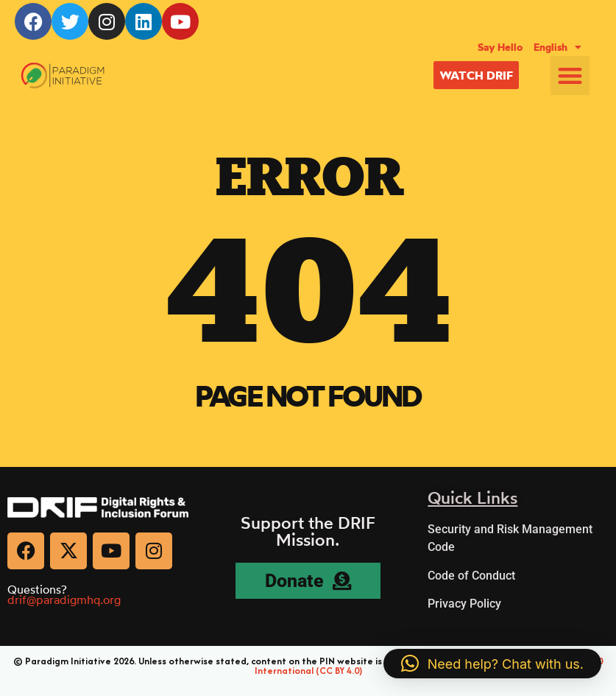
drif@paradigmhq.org (64, 600)
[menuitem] (557, 47)
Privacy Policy (464, 604)
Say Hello (500, 47)
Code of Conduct (471, 576)
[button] (570, 75)
